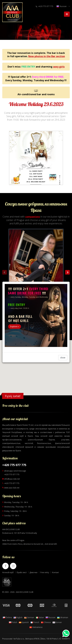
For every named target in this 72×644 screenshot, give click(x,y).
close (63, 358)
